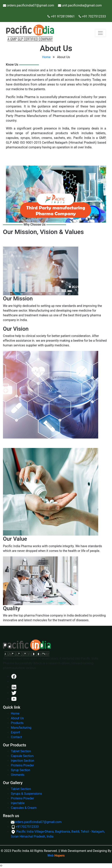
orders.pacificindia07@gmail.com (36, 822)
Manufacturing (21, 728)
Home (46, 57)
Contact (16, 737)
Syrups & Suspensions (26, 794)
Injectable (18, 803)
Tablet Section (21, 751)
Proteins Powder (22, 765)
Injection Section (22, 761)
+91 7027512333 (94, 16)
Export (15, 732)
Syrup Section (21, 770)
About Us (17, 718)
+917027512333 (25, 827)
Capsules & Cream (24, 808)
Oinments (18, 775)
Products (17, 723)
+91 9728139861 (62, 16)
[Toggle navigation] (100, 33)
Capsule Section (22, 756)
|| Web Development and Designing (83, 851)
